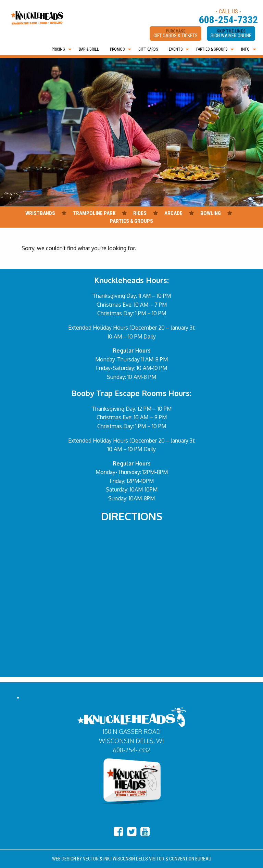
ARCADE (173, 213)
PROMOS (117, 49)
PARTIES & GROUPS (212, 49)
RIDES (140, 213)
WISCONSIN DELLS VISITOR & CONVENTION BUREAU (162, 859)
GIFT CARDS (148, 49)
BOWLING (211, 213)
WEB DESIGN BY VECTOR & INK (81, 859)
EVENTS (176, 49)
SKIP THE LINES (231, 34)
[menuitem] (60, 49)
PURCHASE (176, 34)
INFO (245, 49)
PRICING (58, 49)
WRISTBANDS (40, 213)
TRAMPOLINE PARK (94, 213)
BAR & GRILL (89, 49)
